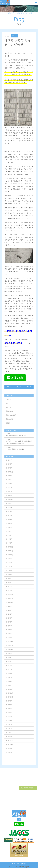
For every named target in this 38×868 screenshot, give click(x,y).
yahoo (17, 867)
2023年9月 (9, 560)
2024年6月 (9, 525)
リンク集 (8, 409)
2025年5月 (9, 481)
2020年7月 (9, 710)
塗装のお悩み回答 (11, 417)
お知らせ (8, 401)
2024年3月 (9, 537)
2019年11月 (9, 742)
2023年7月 (9, 568)
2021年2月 (9, 683)
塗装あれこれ (11, 13)
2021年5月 (9, 671)
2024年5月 (9, 529)
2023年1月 (9, 592)
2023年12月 (9, 548)
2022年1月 (9, 639)
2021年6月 (9, 667)
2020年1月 (9, 734)
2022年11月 (9, 600)
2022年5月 (9, 623)
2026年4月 (9, 462)
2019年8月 (9, 754)
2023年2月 (9, 588)
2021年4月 (9, 675)
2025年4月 (9, 485)
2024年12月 (9, 501)
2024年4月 (9, 533)
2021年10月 (9, 651)
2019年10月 (9, 746)
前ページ (9, 387)
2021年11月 (9, 647)
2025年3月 (9, 489)
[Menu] (36, 2)
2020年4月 (9, 722)
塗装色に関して (10, 421)
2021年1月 (9, 687)
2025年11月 (9, 473)
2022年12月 (9, 596)
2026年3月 (9, 465)
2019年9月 (9, 750)
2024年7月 (9, 521)
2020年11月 (9, 695)
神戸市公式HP (24, 867)
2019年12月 (9, 738)
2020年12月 (9, 691)
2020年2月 (9, 730)
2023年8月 (9, 564)
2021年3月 (9, 679)
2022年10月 (9, 604)
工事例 (8, 424)
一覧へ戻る (19, 387)
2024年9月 (9, 513)
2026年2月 (9, 469)
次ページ (29, 387)
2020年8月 (9, 706)
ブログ (8, 405)
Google (12, 867)
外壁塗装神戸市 (19, 856)
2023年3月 (9, 584)
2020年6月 (9, 714)
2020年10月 (9, 698)
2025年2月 (9, 493)
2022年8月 (9, 612)
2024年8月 (9, 517)
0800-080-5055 (13, 343)
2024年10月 (9, 509)
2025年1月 (9, 497)
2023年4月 (9, 580)
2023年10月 (9, 556)
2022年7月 (9, 616)
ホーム (3, 13)
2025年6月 (9, 477)
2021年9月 (9, 655)
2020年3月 (9, 726)
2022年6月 (9, 620)
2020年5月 (9, 718)
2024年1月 (9, 544)
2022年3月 (9, 631)
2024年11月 (9, 505)
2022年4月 (9, 627)
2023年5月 (9, 576)
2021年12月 (9, 643)
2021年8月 (9, 659)
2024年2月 (9, 541)
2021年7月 (9, 663)
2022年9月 (9, 608)
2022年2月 (9, 635)
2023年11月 (9, 552)
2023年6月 (9, 572)
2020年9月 (9, 702)
